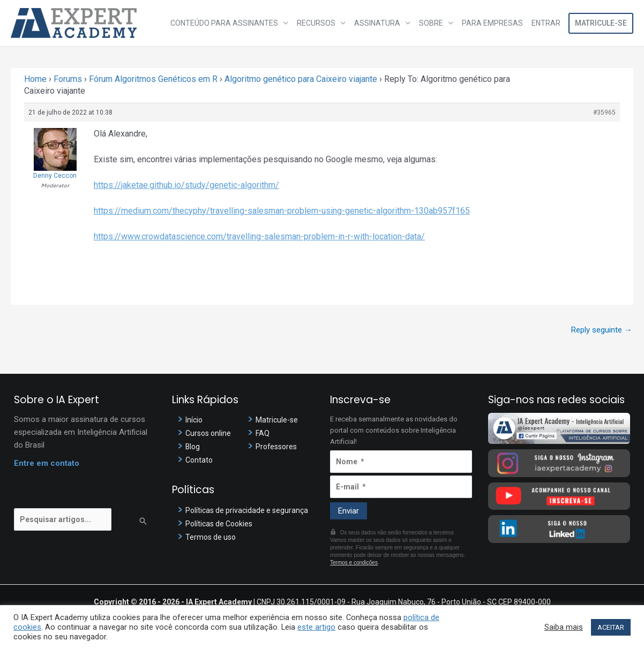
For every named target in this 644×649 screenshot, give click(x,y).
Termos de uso (212, 537)
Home (35, 79)
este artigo (316, 627)
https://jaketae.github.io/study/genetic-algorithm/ (186, 185)
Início (195, 420)
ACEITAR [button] (611, 627)
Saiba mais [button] (564, 627)
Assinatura (377, 23)
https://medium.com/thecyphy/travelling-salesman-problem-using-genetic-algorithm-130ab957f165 (282, 211)
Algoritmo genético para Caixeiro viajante (301, 79)
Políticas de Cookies (221, 524)
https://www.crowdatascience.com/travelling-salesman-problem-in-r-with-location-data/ (259, 236)
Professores (278, 447)
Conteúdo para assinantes (224, 23)
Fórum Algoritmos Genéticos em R (153, 79)
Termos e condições (354, 563)
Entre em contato (47, 463)
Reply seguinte (602, 330)
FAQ (263, 433)
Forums (68, 79)
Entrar (546, 23)
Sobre (431, 23)
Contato (200, 460)
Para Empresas (492, 23)
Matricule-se (601, 23)
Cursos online (210, 433)
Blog (193, 447)
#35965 (604, 112)
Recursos (316, 23)
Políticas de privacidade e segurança (249, 510)
